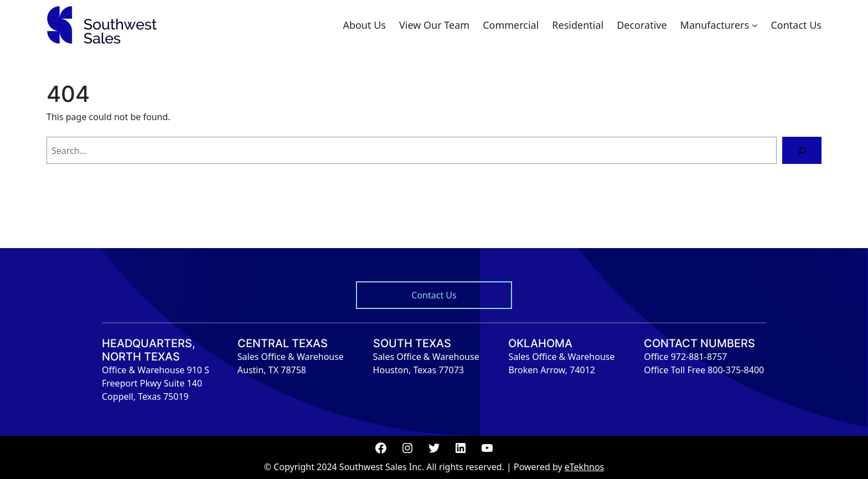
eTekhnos (585, 467)
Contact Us (434, 295)
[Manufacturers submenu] (755, 25)
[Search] (802, 150)
